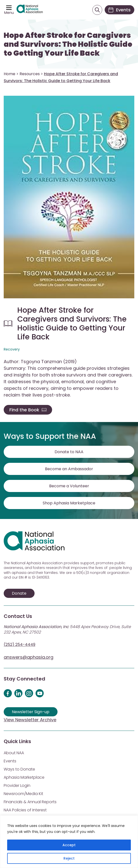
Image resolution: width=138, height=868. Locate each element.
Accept (69, 845)
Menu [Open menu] (9, 13)
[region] (69, 842)
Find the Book (28, 410)
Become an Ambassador (69, 469)
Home (10, 74)
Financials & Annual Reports (30, 802)
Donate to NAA (69, 452)
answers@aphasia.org (29, 657)
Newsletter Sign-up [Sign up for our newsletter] (31, 712)
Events (10, 761)
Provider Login (17, 786)
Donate (19, 593)
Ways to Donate (19, 769)
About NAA (14, 753)
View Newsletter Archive (30, 720)
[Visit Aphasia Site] (30, 10)
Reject (69, 858)
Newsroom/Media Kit (23, 794)
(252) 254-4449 (20, 645)
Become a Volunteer (69, 486)
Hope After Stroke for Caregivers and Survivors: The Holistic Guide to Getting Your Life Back (68, 44)
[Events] (119, 10)
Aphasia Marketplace (24, 777)
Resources (30, 74)
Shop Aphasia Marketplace (69, 503)
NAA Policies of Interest (25, 810)
